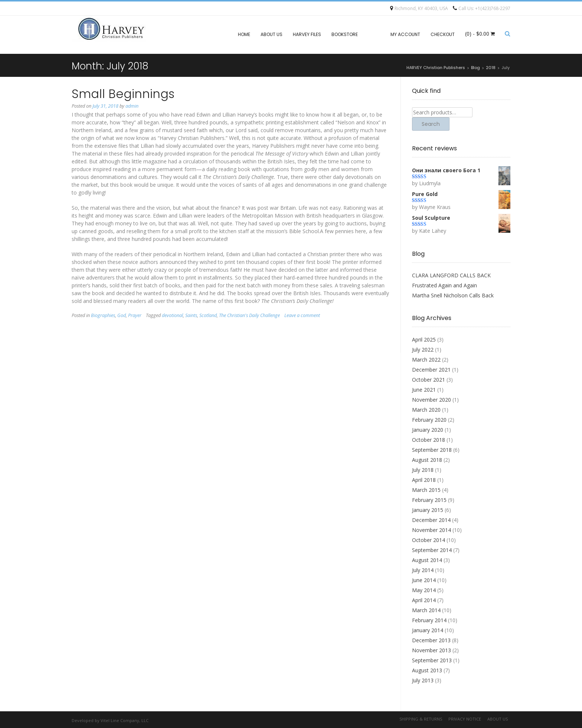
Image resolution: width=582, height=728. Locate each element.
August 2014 (427, 560)
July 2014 (423, 570)
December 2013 (431, 640)
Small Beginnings (123, 94)
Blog (374, 34)
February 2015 (429, 500)
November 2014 (431, 530)
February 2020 (429, 420)
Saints (191, 315)
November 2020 (431, 400)
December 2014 (431, 520)
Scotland (208, 315)
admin (132, 106)
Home (244, 34)
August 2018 (427, 460)
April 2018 (424, 480)
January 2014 (428, 630)
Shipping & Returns (421, 719)
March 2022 (426, 360)
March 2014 (426, 610)
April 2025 (424, 339)
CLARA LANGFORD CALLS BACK (451, 275)
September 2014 (432, 550)
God (122, 315)
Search (431, 124)
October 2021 (429, 380)
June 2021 (424, 390)
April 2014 (424, 600)
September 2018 (432, 450)
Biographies (103, 315)
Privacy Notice (465, 719)
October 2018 (429, 440)
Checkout (443, 34)
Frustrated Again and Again (444, 285)
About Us (272, 34)
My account (405, 34)
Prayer (135, 315)
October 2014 (429, 540)
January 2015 (428, 510)
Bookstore (345, 34)
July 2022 (423, 350)
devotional (172, 315)
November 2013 (431, 650)
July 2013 (423, 680)
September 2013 (432, 660)
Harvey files (307, 34)
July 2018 (423, 470)
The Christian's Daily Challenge (249, 315)
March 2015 (426, 490)
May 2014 (424, 590)
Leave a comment (302, 315)
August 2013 (427, 670)
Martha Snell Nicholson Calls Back (453, 295)
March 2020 (426, 410)
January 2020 (428, 430)
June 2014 (424, 580)
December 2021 (431, 370)
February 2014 (429, 620)
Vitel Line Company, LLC (125, 720)
